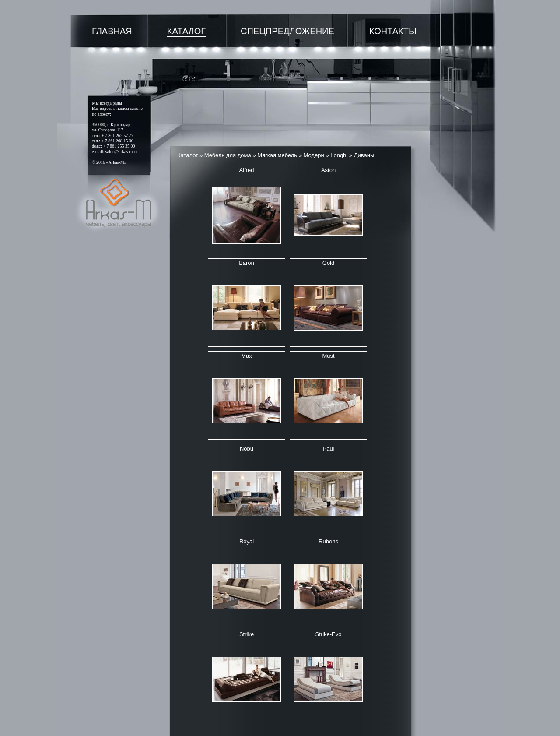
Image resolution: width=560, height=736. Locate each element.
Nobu (247, 449)
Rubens (328, 541)
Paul (328, 449)
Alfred (247, 170)
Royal (247, 541)
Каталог (186, 31)
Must (328, 356)
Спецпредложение (287, 31)
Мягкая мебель (277, 155)
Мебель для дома (228, 155)
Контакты (393, 31)
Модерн (314, 155)
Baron (247, 263)
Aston (328, 170)
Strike (247, 634)
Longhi (339, 155)
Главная (112, 31)
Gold (328, 263)
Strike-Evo (329, 634)
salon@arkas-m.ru (121, 152)
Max (247, 356)
